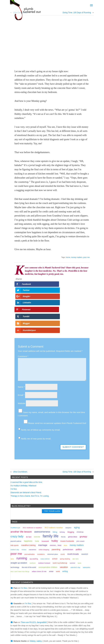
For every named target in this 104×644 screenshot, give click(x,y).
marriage (43, 509)
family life (51, 500)
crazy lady (17, 500)
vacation (64, 531)
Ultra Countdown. (20, 435)
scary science (45, 523)
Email (21, 359)
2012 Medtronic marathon (54, 491)
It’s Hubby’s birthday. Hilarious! (23, 449)
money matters (77, 257)
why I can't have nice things (20, 535)
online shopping (44, 513)
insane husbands (67, 505)
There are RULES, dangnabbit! (34, 586)
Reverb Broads (73, 518)
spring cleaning (65, 523)
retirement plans (53, 518)
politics (79, 513)
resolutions (41, 518)
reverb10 (85, 518)
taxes (79, 527)
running (22, 522)
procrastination (30, 518)
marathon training (28, 509)
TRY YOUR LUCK (52, 475)
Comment (23, 320)
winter (51, 535)
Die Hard (29, 501)
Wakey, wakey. (36, 605)
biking (55, 496)
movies (24, 513)
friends (63, 501)
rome (12, 523)
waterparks (87, 531)
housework (45, 505)
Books (48, 633)
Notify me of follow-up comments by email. (41, 394)
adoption (69, 491)
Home (68, 633)
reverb (63, 518)
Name (21, 351)
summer (72, 527)
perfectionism (68, 513)
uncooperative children (48, 531)
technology (15, 531)
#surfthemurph (15, 491)
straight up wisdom (19, 527)
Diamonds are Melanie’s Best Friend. (26, 456)
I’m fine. (14, 453)
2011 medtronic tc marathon (32, 491)
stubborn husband (44, 527)
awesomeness (42, 495)
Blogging (71, 496)
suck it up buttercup (60, 527)
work (58, 535)
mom (65, 509)
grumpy (83, 500)
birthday (62, 496)
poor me (86, 257)
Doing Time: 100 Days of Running (77, 12)
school (55, 522)
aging (77, 491)
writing (65, 535)
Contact (58, 633)
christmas (80, 496)
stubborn (33, 527)
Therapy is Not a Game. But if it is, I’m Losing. (30, 460)
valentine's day (75, 531)
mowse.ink (78, 640)
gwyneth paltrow (16, 505)
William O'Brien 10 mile (39, 535)
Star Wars (75, 523)
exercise (37, 501)
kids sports (15, 509)
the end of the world (29, 531)
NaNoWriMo (32, 513)
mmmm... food (56, 509)
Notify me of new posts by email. (36, 402)
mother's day (15, 513)
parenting (56, 513)
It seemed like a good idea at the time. (27, 446)
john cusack (80, 505)
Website (22, 367)
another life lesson (21, 495)
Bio (32, 633)
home (68, 257)
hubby (55, 505)
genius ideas (73, 501)
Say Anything (34, 523)
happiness (28, 505)
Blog (39, 633)
